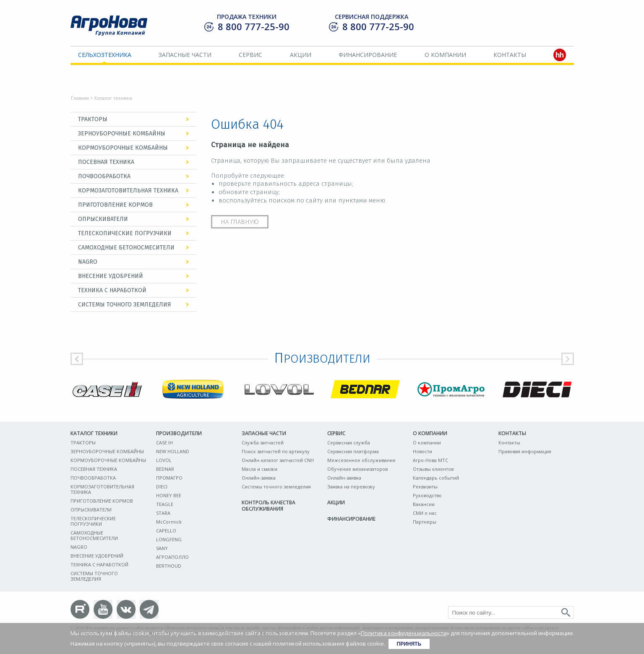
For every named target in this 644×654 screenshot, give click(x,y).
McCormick (169, 522)
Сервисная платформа (353, 451)
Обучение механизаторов (357, 469)
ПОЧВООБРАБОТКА (104, 176)
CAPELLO (166, 531)
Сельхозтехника (105, 55)
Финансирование (368, 55)
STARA (163, 513)
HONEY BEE (169, 495)
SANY (162, 548)
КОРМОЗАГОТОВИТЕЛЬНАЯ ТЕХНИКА (128, 191)
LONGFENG (169, 539)
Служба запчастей (263, 442)
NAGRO (88, 262)
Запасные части (185, 55)
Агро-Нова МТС (430, 460)
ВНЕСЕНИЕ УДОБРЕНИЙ (111, 276)
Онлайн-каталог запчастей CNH (278, 460)
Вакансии (424, 504)
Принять (409, 644)
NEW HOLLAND (173, 451)
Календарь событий (436, 478)
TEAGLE (165, 504)
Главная (80, 98)
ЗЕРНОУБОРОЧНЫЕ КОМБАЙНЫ (122, 134)
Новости (422, 451)
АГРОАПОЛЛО (172, 557)
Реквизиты (425, 487)
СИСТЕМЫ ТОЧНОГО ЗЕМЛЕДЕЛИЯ (125, 305)
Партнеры (425, 522)
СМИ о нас (425, 513)
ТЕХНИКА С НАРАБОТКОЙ (112, 290)
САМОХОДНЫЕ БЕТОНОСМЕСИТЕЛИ (126, 248)
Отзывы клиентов (433, 469)
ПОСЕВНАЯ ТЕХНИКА (106, 162)
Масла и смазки (259, 469)
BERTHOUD (169, 566)
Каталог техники (94, 433)
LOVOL (164, 460)
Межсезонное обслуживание (361, 460)
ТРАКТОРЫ (93, 119)
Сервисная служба (349, 442)
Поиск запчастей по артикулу (276, 451)
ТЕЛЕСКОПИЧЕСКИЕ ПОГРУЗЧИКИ (125, 233)
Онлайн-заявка (259, 478)
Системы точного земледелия (276, 487)
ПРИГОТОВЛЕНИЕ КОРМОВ (115, 205)
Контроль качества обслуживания (269, 506)
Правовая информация (525, 451)
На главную (240, 222)
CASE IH (164, 442)
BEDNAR (165, 469)
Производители (179, 433)
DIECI (162, 487)
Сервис (250, 55)
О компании (445, 55)
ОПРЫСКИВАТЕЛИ (103, 219)
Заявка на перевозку (351, 487)
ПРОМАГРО (169, 478)
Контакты (510, 55)
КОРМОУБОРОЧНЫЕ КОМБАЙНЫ (123, 148)
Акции (301, 55)
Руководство (427, 495)
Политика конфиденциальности (404, 633)
